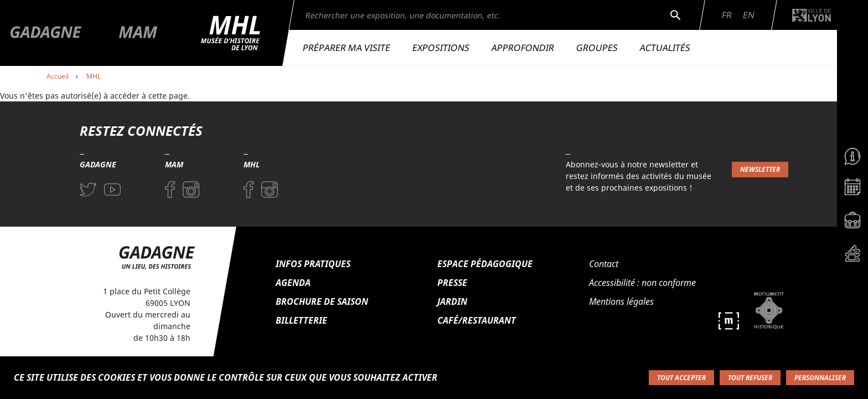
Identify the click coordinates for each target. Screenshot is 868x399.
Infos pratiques (313, 264)
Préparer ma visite (347, 48)
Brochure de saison (322, 301)
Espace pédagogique (485, 264)
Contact (604, 264)
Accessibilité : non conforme (642, 283)
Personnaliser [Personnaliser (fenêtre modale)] (820, 378)
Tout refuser (750, 378)
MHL (94, 76)
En (749, 15)
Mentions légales (621, 301)
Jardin (452, 301)
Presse (452, 283)
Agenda (293, 283)
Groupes (597, 48)
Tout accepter (681, 378)
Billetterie (301, 320)
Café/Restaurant (477, 320)
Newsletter (760, 169)
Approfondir (523, 48)
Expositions (441, 48)
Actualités (665, 48)
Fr (727, 15)
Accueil (58, 76)
